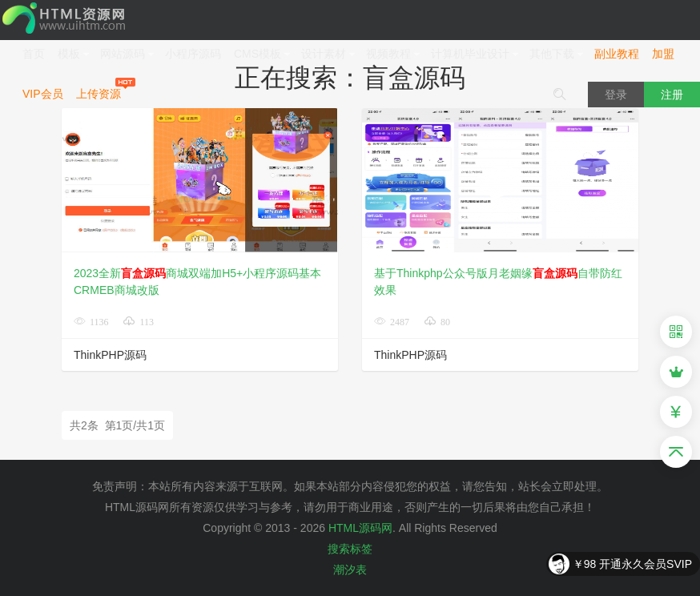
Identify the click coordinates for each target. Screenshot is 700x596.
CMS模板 (262, 54)
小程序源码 (193, 54)
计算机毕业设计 (475, 54)
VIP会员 (43, 94)
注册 (672, 95)
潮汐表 (350, 570)
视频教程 (393, 54)
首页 (34, 54)
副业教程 (617, 54)
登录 (616, 95)
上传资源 (99, 94)
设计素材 (328, 54)
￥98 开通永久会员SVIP (632, 564)
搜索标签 (350, 549)
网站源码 (127, 54)
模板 (74, 54)
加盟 (663, 54)
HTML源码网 (360, 528)
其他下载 (557, 54)
